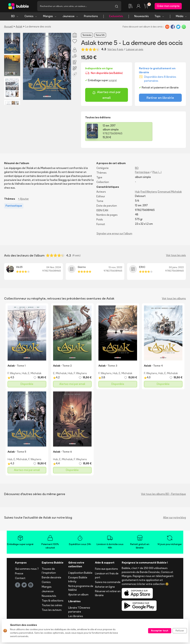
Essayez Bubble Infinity (78, 580)
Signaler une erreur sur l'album (114, 234)
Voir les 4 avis (115, 50)
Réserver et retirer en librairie (108, 594)
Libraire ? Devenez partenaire (79, 610)
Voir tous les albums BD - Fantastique (163, 494)
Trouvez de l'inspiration (49, 571)
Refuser (180, 631)
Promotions (91, 17)
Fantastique (142, 173)
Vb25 (19, 267)
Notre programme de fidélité (81, 589)
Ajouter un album (78, 595)
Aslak (19, 27)
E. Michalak (35, 374)
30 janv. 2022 (176, 268)
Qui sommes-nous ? (27, 569)
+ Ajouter (23, 199)
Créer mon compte (168, 6)
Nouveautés (142, 17)
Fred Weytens (149, 192)
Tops (159, 17)
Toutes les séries (52, 606)
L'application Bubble (80, 573)
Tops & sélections (53, 601)
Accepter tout (160, 631)
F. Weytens (14, 374)
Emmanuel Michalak (170, 192)
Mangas (50, 17)
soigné (113, 81)
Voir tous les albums (174, 299)
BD (15, 17)
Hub (137, 192)
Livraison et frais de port (107, 576)
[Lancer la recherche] (117, 6)
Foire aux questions (106, 569)
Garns (82, 267)
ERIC (142, 267)
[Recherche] (75, 6)
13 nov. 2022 (115, 268)
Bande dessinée (51, 578)
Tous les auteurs (52, 610)
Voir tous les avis (176, 256)
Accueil (8, 27)
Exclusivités (116, 17)
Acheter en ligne (105, 587)
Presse (19, 574)
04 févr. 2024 (54, 268)
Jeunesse (70, 17)
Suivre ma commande (108, 583)
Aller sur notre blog (174, 518)
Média (181, 17)
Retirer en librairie (160, 98)
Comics (31, 17)
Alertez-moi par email (106, 95)
